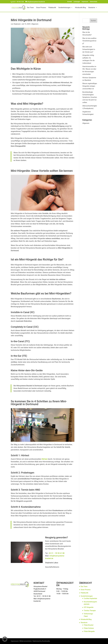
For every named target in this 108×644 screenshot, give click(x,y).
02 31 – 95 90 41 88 (57, 553)
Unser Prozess (41, 8)
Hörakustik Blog (80, 8)
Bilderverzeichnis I (26, 641)
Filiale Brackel (89, 625)
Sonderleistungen (64, 8)
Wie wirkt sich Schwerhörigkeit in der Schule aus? (89, 49)
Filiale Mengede (89, 631)
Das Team (30, 8)
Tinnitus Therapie (90, 611)
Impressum (85, 2)
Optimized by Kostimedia (41, 641)
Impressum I (15, 641)
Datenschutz (93, 2)
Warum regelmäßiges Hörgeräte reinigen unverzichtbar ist (90, 86)
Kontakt (70, 2)
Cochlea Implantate (90, 598)
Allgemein (35, 24)
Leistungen (77, 2)
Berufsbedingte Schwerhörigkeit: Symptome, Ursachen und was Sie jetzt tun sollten (90, 97)
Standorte (92, 8)
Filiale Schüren (89, 628)
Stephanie (17, 24)
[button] (5, 639)
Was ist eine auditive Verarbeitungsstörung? (89, 41)
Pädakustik (52, 8)
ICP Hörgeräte (89, 607)
